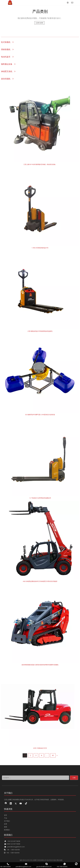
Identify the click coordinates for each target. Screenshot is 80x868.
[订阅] (74, 778)
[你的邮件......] (36, 778)
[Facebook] (6, 804)
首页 (6, 815)
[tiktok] (26, 804)
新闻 (6, 827)
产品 (6, 818)
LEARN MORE (39, 23)
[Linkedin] (11, 804)
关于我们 (7, 821)
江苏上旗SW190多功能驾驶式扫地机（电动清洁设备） (40, 164)
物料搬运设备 (7, 64)
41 (53, 755)
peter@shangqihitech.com (16, 847)
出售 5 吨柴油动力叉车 (40, 748)
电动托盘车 (6, 57)
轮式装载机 (6, 42)
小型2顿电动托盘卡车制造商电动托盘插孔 (40, 331)
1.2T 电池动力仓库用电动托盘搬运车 (40, 498)
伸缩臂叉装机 (7, 71)
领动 (55, 860)
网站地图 (59, 860)
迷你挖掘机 (6, 79)
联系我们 (7, 830)
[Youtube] (21, 804)
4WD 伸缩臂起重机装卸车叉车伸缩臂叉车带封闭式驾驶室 (40, 581)
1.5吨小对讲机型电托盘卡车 (40, 248)
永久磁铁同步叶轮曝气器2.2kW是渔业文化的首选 (40, 415)
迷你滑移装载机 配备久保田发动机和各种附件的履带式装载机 (40, 665)
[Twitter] (16, 804)
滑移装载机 (6, 49)
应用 (6, 824)
